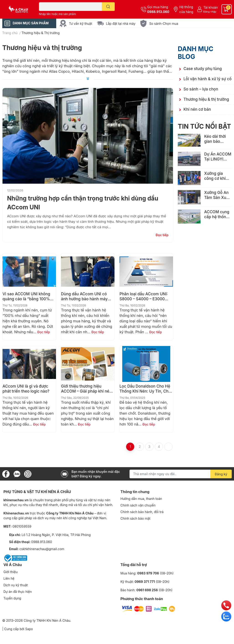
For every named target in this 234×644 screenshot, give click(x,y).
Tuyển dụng (12, 598)
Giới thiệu (10, 572)
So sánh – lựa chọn (201, 89)
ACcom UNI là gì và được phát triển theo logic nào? (26, 389)
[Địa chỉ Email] (181, 474)
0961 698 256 (147, 590)
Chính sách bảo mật (135, 518)
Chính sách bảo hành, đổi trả (142, 512)
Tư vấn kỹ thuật (81, 24)
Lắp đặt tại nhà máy (121, 24)
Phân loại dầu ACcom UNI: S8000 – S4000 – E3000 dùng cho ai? (144, 297)
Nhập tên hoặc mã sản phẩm (57, 14)
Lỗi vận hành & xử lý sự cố (207, 79)
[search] (108, 7)
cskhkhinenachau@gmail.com (42, 549)
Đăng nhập (210, 12)
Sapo (29, 629)
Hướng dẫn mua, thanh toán (141, 499)
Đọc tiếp (162, 235)
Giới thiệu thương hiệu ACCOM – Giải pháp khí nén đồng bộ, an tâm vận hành (86, 389)
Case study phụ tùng (203, 69)
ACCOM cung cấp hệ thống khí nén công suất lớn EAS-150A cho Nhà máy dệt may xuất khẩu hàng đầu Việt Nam (217, 214)
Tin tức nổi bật (204, 126)
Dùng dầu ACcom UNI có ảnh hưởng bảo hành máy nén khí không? (84, 297)
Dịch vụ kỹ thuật (16, 585)
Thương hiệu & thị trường (206, 99)
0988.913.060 (158, 12)
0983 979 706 (148, 573)
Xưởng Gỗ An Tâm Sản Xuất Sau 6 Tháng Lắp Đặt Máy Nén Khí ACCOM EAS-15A (217, 195)
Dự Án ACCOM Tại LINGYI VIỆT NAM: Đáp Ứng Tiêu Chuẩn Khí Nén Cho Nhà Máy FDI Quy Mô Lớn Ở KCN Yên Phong (218, 157)
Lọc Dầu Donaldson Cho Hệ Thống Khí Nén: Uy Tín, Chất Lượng (146, 389)
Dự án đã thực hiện (18, 592)
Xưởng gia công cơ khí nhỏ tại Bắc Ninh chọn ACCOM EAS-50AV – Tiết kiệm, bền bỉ (217, 176)
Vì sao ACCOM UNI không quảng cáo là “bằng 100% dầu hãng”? (26, 297)
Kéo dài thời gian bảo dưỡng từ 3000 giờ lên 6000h (218, 139)
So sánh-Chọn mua (164, 24)
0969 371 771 (145, 582)
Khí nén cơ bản (197, 109)
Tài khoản (211, 7)
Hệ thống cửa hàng (186, 9)
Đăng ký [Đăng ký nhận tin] (221, 474)
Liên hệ (9, 578)
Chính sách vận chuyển (138, 505)
